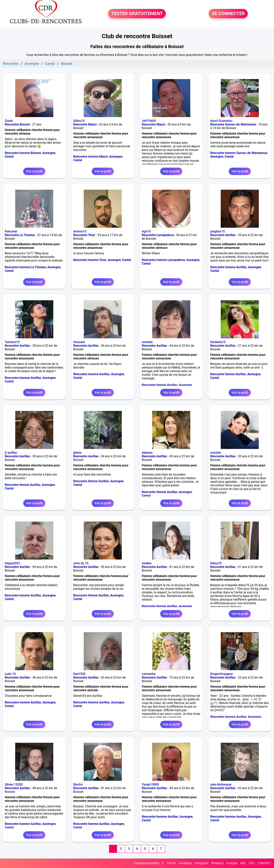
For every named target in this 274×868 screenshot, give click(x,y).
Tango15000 (150, 784)
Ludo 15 (10, 674)
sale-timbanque (221, 784)
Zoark (9, 121)
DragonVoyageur (222, 674)
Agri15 (146, 231)
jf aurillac (11, 453)
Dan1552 (79, 674)
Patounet (11, 231)
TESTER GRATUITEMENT (137, 14)
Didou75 (216, 563)
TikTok (171, 863)
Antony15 (80, 231)
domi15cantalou (221, 121)
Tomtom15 (12, 342)
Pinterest (217, 863)
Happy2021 (13, 563)
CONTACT (264, 863)
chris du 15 (81, 563)
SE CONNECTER (228, 14)
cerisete (147, 342)
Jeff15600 (149, 121)
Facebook (185, 863)
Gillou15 (79, 121)
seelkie (147, 563)
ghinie (77, 453)
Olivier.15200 (14, 784)
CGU (252, 863)
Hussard (79, 342)
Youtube (232, 863)
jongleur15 (217, 231)
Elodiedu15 (218, 342)
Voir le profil (34, 171)
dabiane (147, 453)
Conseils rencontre (146, 863)
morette (216, 453)
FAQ (243, 863)
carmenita (149, 674)
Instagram (202, 863)
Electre (78, 784)
